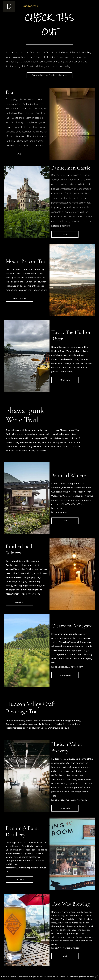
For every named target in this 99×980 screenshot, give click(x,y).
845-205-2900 (31, 6)
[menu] (93, 6)
